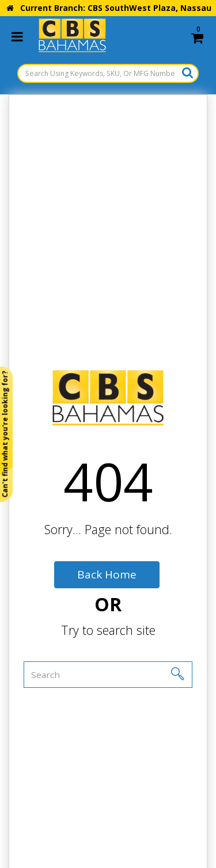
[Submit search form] (187, 73)
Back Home (107, 574)
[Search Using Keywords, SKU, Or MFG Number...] (108, 73)
